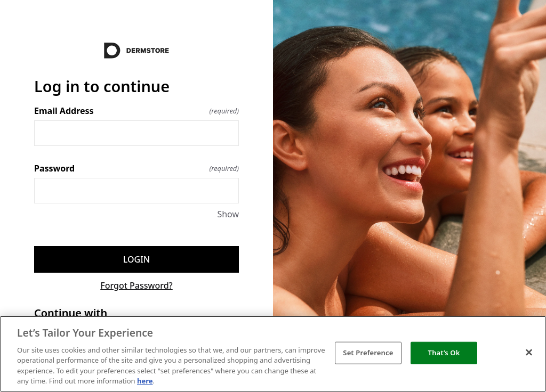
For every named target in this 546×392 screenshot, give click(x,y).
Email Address (136, 111)
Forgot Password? (136, 285)
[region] (273, 354)
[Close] (529, 353)
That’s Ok (444, 353)
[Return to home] (136, 51)
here (145, 381)
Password (136, 168)
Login (136, 259)
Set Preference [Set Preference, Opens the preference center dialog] (368, 353)
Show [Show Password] (228, 214)
